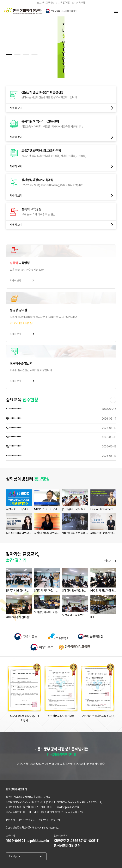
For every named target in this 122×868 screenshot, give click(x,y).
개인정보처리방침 (27, 820)
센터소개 (10, 820)
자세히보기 (22, 280)
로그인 (40, 3)
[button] (9, 55)
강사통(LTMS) (63, 3)
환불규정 (55, 820)
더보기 (110, 561)
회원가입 (50, 3)
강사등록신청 (79, 3)
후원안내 (43, 820)
